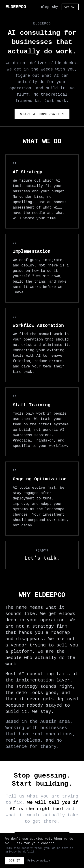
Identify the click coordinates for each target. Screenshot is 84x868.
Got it (15, 861)
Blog (45, 7)
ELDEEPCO (16, 7)
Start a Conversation (42, 114)
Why (55, 7)
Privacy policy (39, 861)
